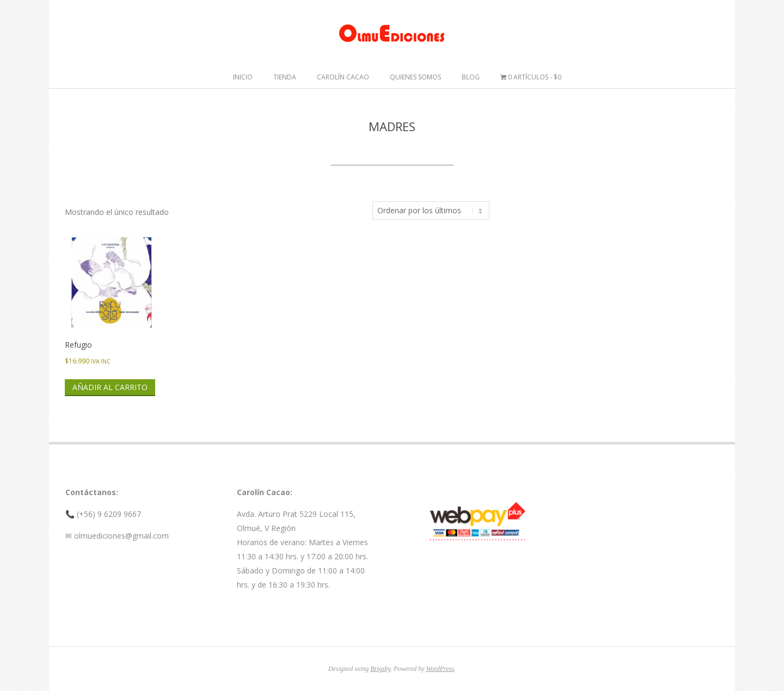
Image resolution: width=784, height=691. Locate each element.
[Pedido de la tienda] (431, 211)
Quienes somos (415, 77)
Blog (471, 77)
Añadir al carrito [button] (110, 387)
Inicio (243, 77)
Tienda (285, 77)
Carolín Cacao (343, 77)
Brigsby (380, 669)
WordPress (440, 669)
